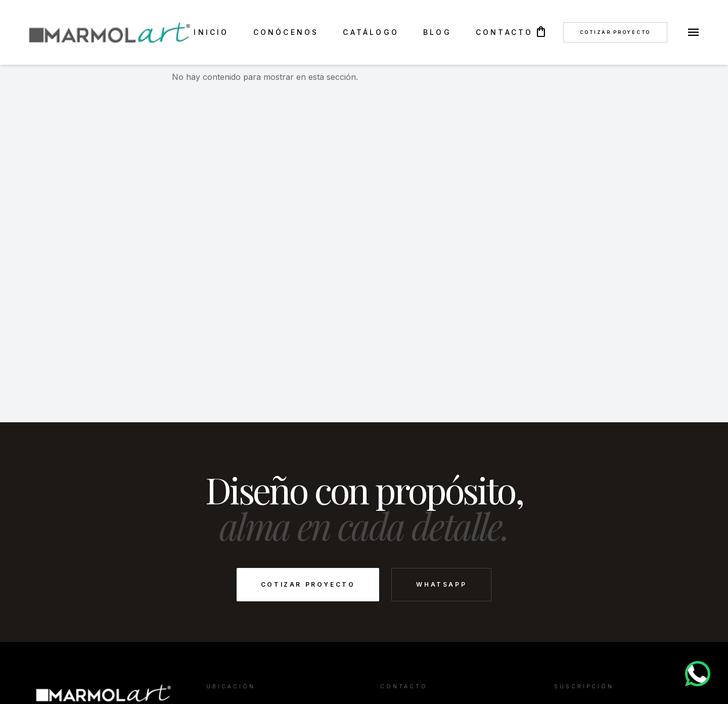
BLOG (437, 32)
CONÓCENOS (286, 32)
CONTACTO (505, 32)
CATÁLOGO (371, 32)
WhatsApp (441, 584)
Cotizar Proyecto (615, 32)
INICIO (211, 32)
